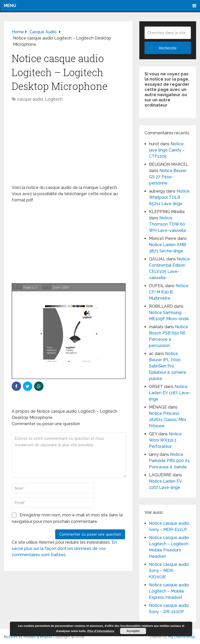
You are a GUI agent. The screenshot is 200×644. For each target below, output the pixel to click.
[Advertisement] (68, 146)
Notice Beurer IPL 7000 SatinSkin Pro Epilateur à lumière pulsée (168, 366)
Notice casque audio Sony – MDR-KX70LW (169, 571)
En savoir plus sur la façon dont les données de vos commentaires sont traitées (64, 548)
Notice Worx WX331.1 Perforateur (165, 440)
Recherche (168, 48)
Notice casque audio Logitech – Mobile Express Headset (169, 591)
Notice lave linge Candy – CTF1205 (167, 150)
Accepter (133, 631)
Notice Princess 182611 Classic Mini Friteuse (167, 420)
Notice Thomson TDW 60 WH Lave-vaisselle (168, 224)
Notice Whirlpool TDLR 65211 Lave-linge (169, 197)
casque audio (30, 99)
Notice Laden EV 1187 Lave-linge (170, 393)
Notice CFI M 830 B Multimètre (169, 292)
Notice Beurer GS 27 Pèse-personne (168, 177)
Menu (10, 6)
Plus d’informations (101, 631)
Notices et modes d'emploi (28, 637)
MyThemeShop (182, 637)
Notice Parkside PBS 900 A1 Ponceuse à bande (169, 461)
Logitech (54, 99)
